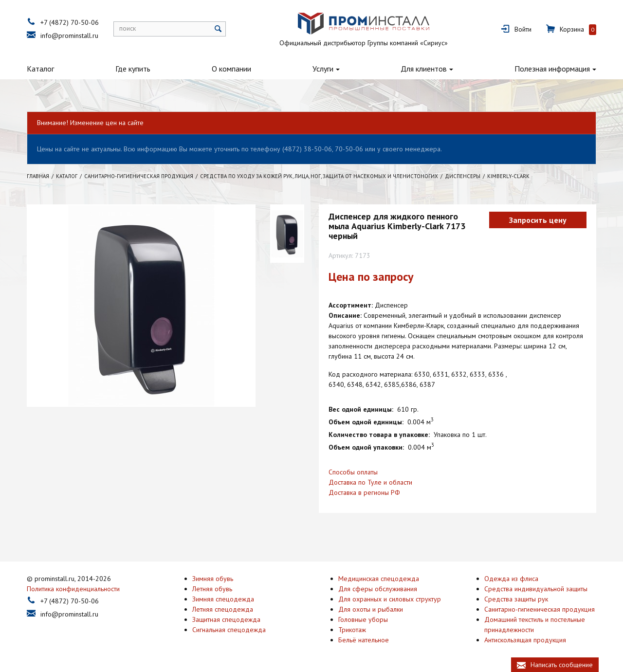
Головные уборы (363, 619)
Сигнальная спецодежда (229, 630)
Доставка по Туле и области (370, 482)
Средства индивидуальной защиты (536, 589)
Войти (523, 29)
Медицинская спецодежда (379, 579)
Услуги (323, 69)
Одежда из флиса (511, 579)
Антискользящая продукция (525, 640)
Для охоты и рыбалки (371, 609)
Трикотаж (352, 630)
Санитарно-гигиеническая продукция (540, 609)
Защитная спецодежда (226, 619)
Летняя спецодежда (223, 609)
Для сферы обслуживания (378, 589)
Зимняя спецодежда (223, 599)
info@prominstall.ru (69, 36)
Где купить (133, 69)
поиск (128, 28)
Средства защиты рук (516, 599)
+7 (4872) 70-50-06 (70, 22)
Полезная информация (552, 69)
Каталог (40, 69)
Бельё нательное (364, 640)
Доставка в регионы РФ (364, 492)
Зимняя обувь (213, 579)
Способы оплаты (353, 472)
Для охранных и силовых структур (390, 599)
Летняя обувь (212, 589)
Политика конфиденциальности (73, 589)
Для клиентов (424, 69)
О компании (231, 69)
